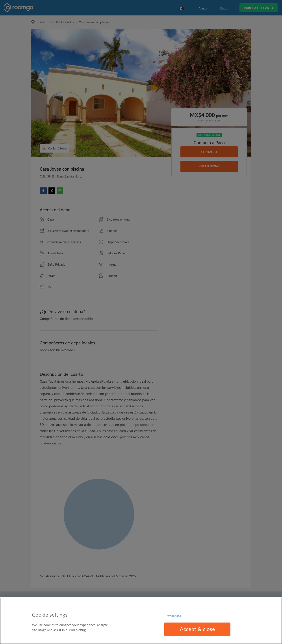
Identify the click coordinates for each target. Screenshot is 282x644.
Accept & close (197, 629)
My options (174, 616)
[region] (141, 621)
